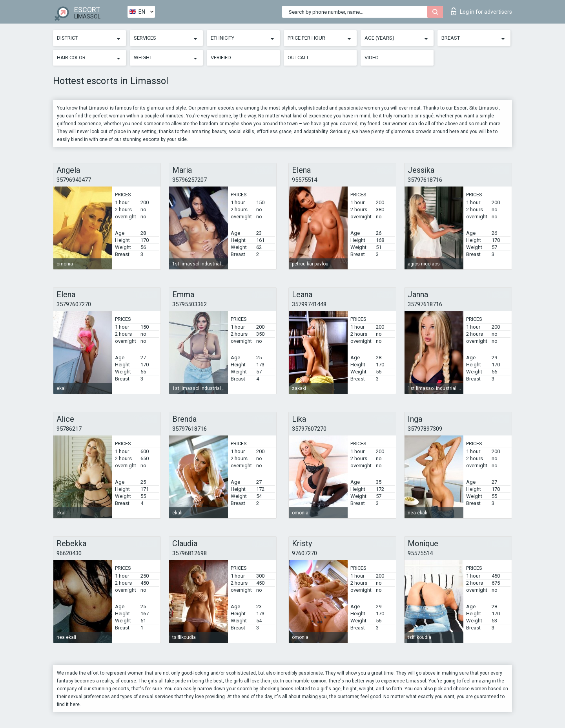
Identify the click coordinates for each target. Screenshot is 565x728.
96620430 (69, 553)
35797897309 (425, 429)
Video (372, 58)
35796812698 (190, 553)
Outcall (299, 58)
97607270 (304, 553)
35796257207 (190, 180)
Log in (481, 11)
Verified (221, 58)
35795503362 (190, 304)
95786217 (69, 429)
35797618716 (425, 180)
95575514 (304, 180)
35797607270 (74, 304)
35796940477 (74, 180)
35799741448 (309, 304)
